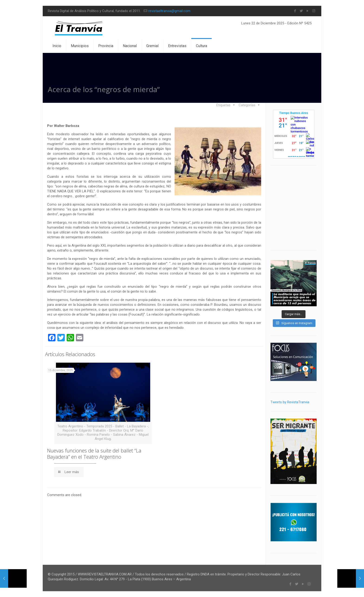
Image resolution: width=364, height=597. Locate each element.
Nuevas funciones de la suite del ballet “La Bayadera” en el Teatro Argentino (94, 453)
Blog (281, 88)
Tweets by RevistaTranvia (290, 402)
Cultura (300, 88)
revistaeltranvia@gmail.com (169, 11)
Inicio (263, 88)
